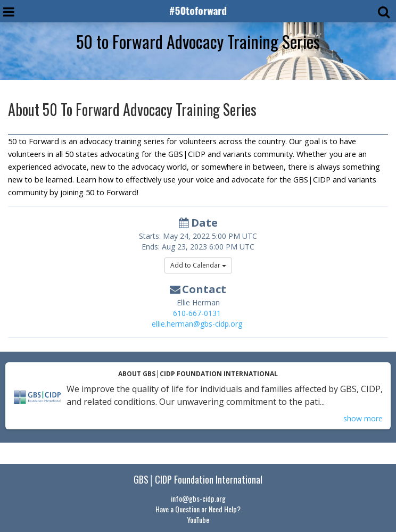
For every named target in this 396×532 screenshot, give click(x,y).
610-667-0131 (197, 313)
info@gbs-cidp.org (198, 498)
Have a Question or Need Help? (198, 509)
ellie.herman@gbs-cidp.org (197, 324)
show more (363, 418)
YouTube (198, 519)
